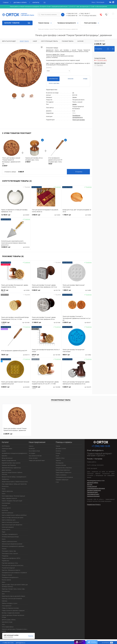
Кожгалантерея (6, 503)
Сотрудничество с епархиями (64, 468)
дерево (75, 104)
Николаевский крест (93, 494)
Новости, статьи (60, 458)
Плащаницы (5, 556)
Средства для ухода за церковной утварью (13, 596)
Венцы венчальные (7, 458)
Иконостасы (5, 486)
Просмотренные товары (61, 400)
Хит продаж (32, 453)
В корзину (79, 172)
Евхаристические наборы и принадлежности (14, 477)
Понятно (31, 636)
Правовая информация (62, 480)
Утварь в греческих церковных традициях (13, 611)
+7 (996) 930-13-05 (72, 14)
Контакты (36, 3)
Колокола (4, 506)
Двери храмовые (6, 470)
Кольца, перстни (6, 508)
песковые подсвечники (94, 490)
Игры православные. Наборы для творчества (14, 484)
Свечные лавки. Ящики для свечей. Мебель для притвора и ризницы (15, 586)
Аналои (4, 451)
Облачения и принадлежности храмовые (13, 546)
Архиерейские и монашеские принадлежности (15, 453)
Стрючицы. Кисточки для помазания (12, 599)
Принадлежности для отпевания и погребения (14, 573)
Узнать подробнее (8, 637)
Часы (3, 624)
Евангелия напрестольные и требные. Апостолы (12, 473)
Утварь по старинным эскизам (10, 608)
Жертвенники (5, 479)
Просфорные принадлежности (10, 577)
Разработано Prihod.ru (94, 504)
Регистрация (100, 2)
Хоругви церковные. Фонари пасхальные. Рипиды (13, 616)
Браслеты (5, 456)
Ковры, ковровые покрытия (9, 498)
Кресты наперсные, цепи (9, 520)
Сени (3, 594)
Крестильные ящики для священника (12, 525)
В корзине (106, 643)
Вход (93, 2)
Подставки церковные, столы (10, 563)
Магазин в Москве (61, 465)
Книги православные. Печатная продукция (13, 496)
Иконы (4, 489)
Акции (57, 456)
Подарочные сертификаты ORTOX (11, 558)
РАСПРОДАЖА (6, 446)
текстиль (90, 484)
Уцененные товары (7, 449)
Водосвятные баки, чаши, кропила (11, 463)
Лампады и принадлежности (10, 534)
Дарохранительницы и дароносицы (11, 468)
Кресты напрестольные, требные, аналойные (14, 515)
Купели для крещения (8, 527)
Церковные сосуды (7, 622)
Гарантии (58, 460)
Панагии (4, 549)
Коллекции (32, 449)
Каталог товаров (17, 23)
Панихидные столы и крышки (10, 553)
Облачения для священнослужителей (12, 544)
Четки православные (8, 627)
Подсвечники (5, 561)
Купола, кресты (6, 530)
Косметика (5, 510)
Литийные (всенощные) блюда (10, 537)
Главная (6, 3)
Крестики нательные (7, 513)
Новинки (31, 446)
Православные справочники (64, 472)
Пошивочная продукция (8, 568)
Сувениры (5, 601)
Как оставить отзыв (34, 451)
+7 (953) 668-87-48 (72, 16)
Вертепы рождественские (9, 460)
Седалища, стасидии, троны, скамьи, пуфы (13, 589)
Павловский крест (92, 492)
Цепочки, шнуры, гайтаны (9, 620)
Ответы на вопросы (61, 475)
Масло (4, 539)
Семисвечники (6, 591)
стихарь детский (92, 486)
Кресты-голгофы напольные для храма (13, 518)
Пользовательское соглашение (64, 477)
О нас (57, 482)
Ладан (4, 532)
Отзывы (58, 453)
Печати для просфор (79, 120)
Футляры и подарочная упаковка (11, 613)
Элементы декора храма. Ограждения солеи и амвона (14, 630)
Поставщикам (60, 463)
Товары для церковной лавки (37, 460)
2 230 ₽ (8, 434)
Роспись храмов (6, 580)
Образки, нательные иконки (9, 541)
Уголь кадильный (7, 606)
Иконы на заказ (33, 458)
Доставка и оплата (20, 3)
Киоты (4, 494)
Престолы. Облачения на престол (11, 570)
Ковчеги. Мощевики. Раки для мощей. (12, 501)
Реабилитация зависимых (63, 470)
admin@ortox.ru (98, 450)
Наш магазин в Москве (35, 456)
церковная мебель (93, 483)
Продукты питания (7, 575)
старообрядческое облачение (96, 488)
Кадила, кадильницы (7, 491)
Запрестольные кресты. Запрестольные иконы (15, 482)
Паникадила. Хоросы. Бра (9, 551)
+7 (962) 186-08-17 (85, 14)
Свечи (3, 582)
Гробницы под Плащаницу (9, 465)
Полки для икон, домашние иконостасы (13, 565)
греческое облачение (93, 496)
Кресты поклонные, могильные (10, 522)
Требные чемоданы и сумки (10, 603)
